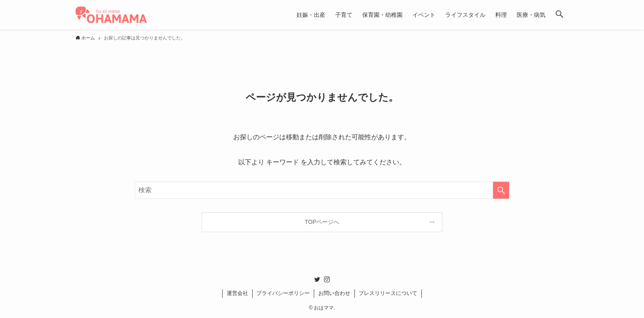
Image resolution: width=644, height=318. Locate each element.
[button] (559, 15)
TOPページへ (322, 222)
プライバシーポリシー (283, 293)
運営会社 (237, 293)
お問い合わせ (334, 293)
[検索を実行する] (501, 190)
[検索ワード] (322, 190)
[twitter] (317, 279)
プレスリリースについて (388, 293)
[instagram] (327, 279)
